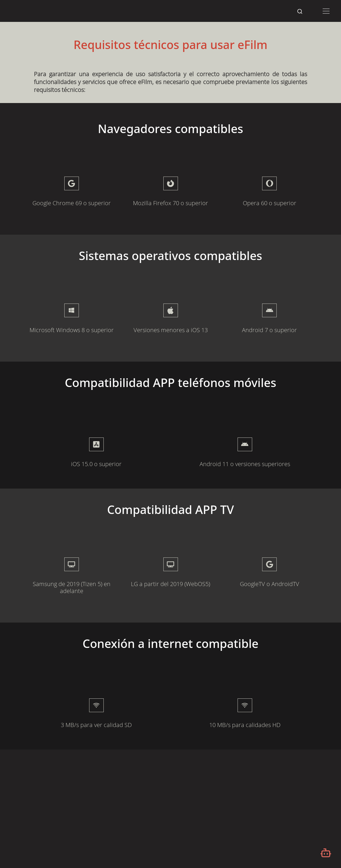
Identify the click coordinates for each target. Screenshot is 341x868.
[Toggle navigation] (326, 11)
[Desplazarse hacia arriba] (329, 22)
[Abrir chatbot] (326, 853)
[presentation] (96, 444)
